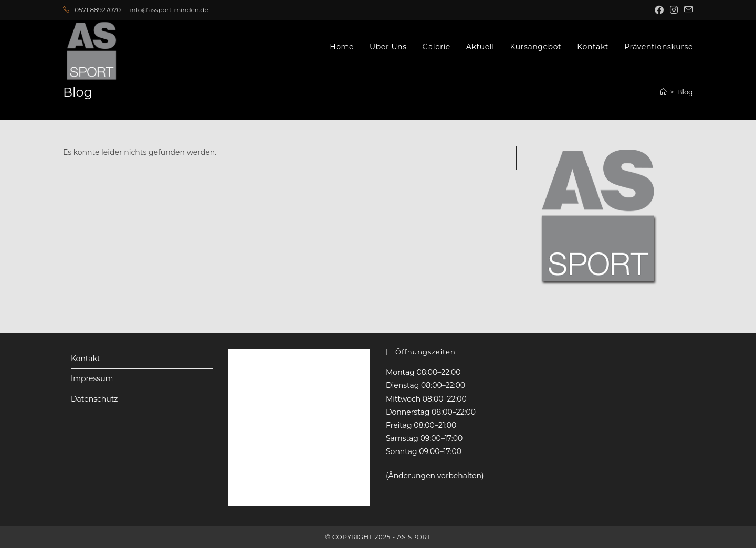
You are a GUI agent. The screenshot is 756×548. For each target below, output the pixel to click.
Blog (685, 92)
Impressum (92, 378)
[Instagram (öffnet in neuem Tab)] (674, 10)
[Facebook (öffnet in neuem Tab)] (659, 10)
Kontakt (86, 359)
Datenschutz (94, 399)
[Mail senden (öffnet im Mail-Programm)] (687, 10)
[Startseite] (663, 92)
